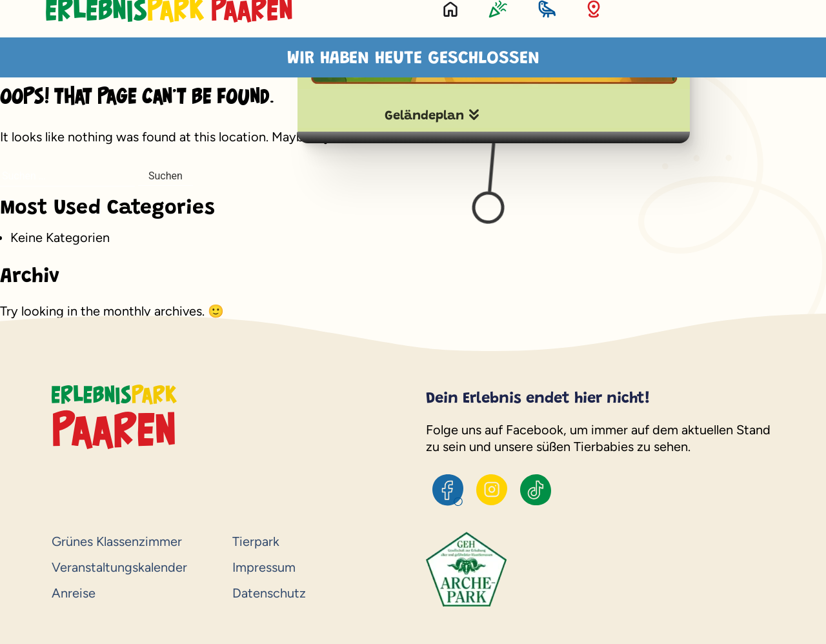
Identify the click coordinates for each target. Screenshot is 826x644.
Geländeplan (424, 116)
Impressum (264, 567)
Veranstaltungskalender (119, 567)
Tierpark (256, 541)
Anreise (74, 593)
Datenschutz (269, 593)
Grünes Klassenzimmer (117, 541)
